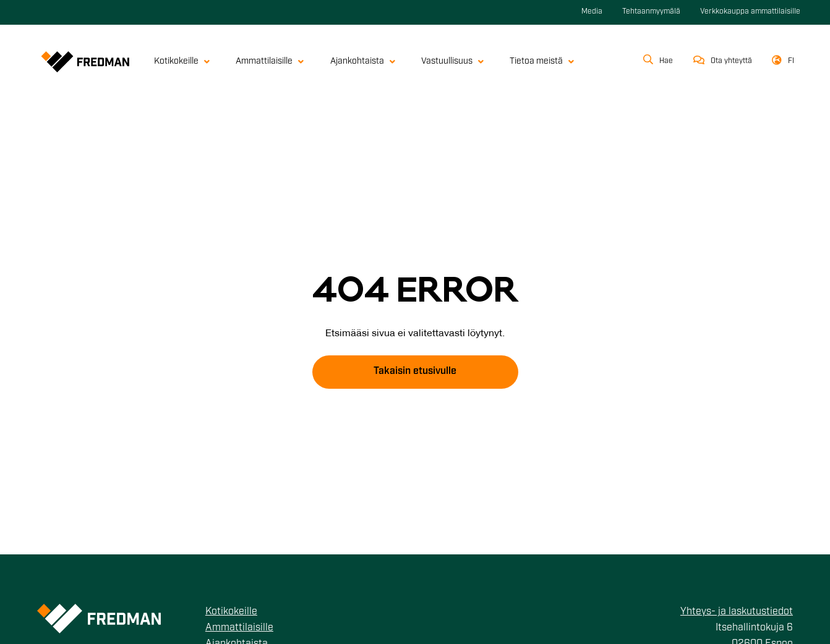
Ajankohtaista (363, 61)
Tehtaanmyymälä (651, 12)
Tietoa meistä (542, 61)
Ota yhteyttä (731, 61)
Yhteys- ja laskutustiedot (737, 612)
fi (791, 61)
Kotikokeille (182, 61)
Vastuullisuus (452, 61)
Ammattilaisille (270, 61)
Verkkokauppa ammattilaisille (750, 12)
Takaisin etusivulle (415, 371)
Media (592, 12)
